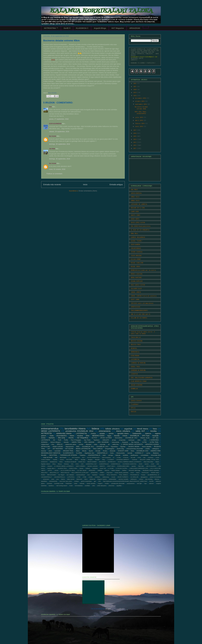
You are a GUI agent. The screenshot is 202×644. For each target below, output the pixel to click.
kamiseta (49, 483)
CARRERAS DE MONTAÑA (138, 363)
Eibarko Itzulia (145, 438)
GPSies (133, 408)
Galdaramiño (137, 434)
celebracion (134, 479)
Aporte (91, 451)
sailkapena (155, 449)
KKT (49, 449)
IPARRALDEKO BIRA (123, 466)
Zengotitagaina (110, 449)
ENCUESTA (102, 462)
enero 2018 (139, 126)
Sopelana (95, 475)
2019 (135, 92)
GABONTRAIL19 (102, 453)
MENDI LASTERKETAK (83, 449)
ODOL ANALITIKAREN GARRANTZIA (142, 378)
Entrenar (66, 464)
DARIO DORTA (135, 219)
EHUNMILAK (134, 389)
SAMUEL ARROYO (136, 292)
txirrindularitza (79, 486)
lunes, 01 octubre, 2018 (57, 169)
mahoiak (82, 483)
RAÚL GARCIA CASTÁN (138, 285)
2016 (135, 133)
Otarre (138, 473)
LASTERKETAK (135, 359)
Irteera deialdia (147, 447)
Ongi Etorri (110, 473)
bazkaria (52, 438)
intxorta (71, 438)
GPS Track (146, 436)
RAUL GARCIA (98, 449)
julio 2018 (139, 117)
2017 (135, 130)
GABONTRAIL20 (104, 464)
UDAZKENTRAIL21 (60, 477)
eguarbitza (44, 481)
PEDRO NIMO (155, 473)
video (139, 440)
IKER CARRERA (81, 466)
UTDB (79, 477)
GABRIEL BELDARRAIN (138, 237)
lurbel (76, 483)
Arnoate (98, 451)
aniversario (46, 479)
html (100, 481)
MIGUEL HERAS (136, 267)
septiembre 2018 (141, 104)
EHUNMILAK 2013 (131, 438)
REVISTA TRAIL (136, 345)
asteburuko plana (71, 444)
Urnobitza (97, 477)
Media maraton (116, 470)
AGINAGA (44, 442)
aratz (104, 455)
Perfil (60, 440)
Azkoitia (66, 442)
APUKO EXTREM (106, 438)
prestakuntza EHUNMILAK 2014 (79, 431)
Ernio (77, 464)
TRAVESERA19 (134, 475)
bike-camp (62, 438)
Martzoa (107, 470)
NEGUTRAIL (53, 455)
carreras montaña (123, 479)
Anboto (125, 436)
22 (114, 457)
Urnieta (90, 477)
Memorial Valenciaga (134, 470)
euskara (77, 481)
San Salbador (70, 475)
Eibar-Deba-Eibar (148, 462)
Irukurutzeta (115, 442)
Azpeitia (55, 460)
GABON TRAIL (76, 442)
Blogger (108, 609)
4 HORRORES (154, 440)
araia (53, 479)
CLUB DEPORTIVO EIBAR (139, 381)
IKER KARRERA (136, 244)
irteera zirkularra (123, 431)
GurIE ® (67, 28)
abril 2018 (139, 120)
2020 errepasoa (106, 457)
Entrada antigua (116, 185)
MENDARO (92, 470)
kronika (154, 431)
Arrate (157, 457)
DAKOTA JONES (136, 215)
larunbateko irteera (75, 429)
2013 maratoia (76, 457)
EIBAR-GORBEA (92, 462)
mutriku (107, 483)
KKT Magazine (118, 28)
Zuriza (43, 438)
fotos (155, 429)
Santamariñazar (81, 475)
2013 (135, 142)
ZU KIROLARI (134, 477)
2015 (135, 136)
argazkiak (128, 429)
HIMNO (43, 466)
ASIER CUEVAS (58, 447)
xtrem (50, 451)
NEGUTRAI (44, 473)
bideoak (118, 455)
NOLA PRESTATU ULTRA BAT (80, 473)
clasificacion (134, 455)
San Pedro (87, 440)
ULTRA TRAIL (154, 442)
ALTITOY (94, 438)
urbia (93, 486)
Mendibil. (44, 455)
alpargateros (144, 477)
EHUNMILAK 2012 (88, 447)
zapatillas (119, 486)
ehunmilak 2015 (156, 455)
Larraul (56, 470)
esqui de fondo (48, 457)
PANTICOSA (145, 473)
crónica (141, 479)
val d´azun (63, 457)
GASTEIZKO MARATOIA (130, 464)
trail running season (62, 486)
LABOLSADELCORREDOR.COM (139, 468)
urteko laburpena (102, 486)
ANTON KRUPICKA (136, 193)
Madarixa (156, 453)
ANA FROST (134, 190)
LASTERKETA (46, 440)
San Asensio (135, 442)
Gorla (112, 453)
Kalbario (88, 468)
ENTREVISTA (112, 462)
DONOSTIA (44, 462)
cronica (93, 434)
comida (81, 444)
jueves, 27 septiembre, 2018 (59, 119)
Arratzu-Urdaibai (46, 460)
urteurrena (111, 486)
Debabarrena (53, 462)
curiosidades (145, 455)
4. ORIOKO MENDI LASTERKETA (132, 444)
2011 (135, 148)
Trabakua (82, 455)
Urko (53, 444)
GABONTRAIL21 (116, 464)
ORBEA (102, 473)
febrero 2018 (140, 123)
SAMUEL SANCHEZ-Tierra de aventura (144, 296)
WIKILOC (134, 412)
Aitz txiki (133, 457)
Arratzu (105, 451)
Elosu (54, 464)
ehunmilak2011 (62, 436)
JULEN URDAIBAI (136, 256)
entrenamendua (50, 429)
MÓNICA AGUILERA (137, 274)
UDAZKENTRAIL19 (94, 455)
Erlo (72, 464)
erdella (148, 449)
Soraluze (102, 475)
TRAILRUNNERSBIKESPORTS (139, 310)
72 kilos (119, 457)
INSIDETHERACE (136, 248)
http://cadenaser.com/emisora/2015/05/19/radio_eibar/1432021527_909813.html (125, 481)
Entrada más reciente (52, 185)
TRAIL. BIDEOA (123, 475)
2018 (135, 96)
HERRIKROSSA (135, 352)
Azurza (62, 460)
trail (56, 457)
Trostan (143, 475)
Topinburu (96, 440)
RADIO (43, 475)
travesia (44, 451)
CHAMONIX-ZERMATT (123, 460)
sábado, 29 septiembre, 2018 (59, 132)
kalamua (148, 434)
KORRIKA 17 (139, 453)
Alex (144, 457)
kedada (102, 434)
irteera (72, 436)
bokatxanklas (113, 479)
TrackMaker (135, 404)
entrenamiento (105, 431)
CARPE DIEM (135, 212)
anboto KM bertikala (155, 477)
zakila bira (115, 444)
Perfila (66, 440)
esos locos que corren (66, 481)
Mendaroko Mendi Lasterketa (151, 470)
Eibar (88, 436)
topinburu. (51, 486)
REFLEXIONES (52, 475)
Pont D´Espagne (76, 440)
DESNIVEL (134, 348)
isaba (96, 444)
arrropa (111, 455)
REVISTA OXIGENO (137, 341)
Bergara (90, 460)
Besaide (97, 460)
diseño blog (120, 449)
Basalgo (83, 460)
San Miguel (61, 475)
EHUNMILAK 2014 (102, 447)
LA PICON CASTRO (121, 468)
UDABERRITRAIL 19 (153, 475)
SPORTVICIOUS (136, 307)
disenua (157, 479)
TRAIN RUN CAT (136, 337)
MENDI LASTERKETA (51, 431)
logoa (109, 436)
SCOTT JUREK (135, 299)
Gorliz (153, 464)
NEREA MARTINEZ (136, 278)
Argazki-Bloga (100, 28)
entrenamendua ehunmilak (135, 449)
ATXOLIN (126, 457)
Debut (61, 462)
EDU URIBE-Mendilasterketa (141, 226)
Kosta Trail (103, 468)
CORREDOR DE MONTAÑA (138, 370)
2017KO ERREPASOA (93, 457)
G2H (82, 464)
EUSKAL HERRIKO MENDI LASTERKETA (130, 462)
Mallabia (100, 470)
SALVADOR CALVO (136, 288)
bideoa (95, 429)
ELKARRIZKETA (68, 453)
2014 (135, 139)
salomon (151, 483)
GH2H (140, 464)
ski (109, 444)
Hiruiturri (50, 466)
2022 (135, 83)
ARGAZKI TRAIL (68, 451)
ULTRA (144, 442)
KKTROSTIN (46, 433)
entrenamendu (53, 481)
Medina (124, 470)
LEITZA (50, 470)
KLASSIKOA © (82, 28)
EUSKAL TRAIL (136, 367)
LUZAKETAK (134, 374)
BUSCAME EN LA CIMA (138, 208)
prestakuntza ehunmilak (118, 483)
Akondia (117, 436)
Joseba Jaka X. (51, 468)
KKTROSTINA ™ (51, 28)
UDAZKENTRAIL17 (47, 477)
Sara (89, 475)
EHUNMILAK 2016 (142, 451)
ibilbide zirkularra (112, 429)
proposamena (131, 483)
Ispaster (134, 466)
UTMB (84, 477)
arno (58, 479)
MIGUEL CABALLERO (137, 263)
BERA (77, 460)
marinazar (131, 440)
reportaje (103, 444)
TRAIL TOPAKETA (112, 475)
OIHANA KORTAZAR (137, 281)
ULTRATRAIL (71, 477)
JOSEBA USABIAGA (137, 252)
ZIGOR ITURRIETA (123, 477)
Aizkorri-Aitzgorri (56, 442)
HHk (158, 464)
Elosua (60, 464)
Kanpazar (125, 442)
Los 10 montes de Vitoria (68, 470)
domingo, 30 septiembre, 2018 (60, 144)
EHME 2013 (82, 462)
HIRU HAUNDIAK (103, 442)
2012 (135, 145)
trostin (71, 486)
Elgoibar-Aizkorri (46, 464)
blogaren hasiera (102, 479)
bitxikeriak (92, 479)
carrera (111, 434)
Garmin (147, 464)
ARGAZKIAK (135, 28)
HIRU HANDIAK (89, 442)
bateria (63, 479)
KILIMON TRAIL (62, 468)
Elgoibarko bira (89, 453)
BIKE (78, 447)
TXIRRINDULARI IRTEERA (68, 455)
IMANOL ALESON (92, 466)
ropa (145, 483)
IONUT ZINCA (111, 466)
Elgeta (157, 462)
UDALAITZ (106, 440)
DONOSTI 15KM (123, 451)
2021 (135, 87)
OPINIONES (94, 473)
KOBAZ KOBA (73, 468)
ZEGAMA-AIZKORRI (137, 385)
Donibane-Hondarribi (71, 462)
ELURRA (79, 453)
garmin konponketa (86, 481)
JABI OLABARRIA (151, 466)
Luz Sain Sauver (82, 470)
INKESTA (102, 466)
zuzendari (58, 451)
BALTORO (69, 460)
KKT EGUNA (69, 449)
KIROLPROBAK (135, 356)
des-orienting (149, 479)
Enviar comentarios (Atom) (88, 191)
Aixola (139, 457)
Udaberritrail (45, 444)
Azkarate (113, 451)
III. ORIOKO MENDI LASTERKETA (64, 466)
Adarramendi (70, 447)
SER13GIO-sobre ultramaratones (142, 303)
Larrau (148, 453)
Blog (104, 460)
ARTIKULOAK (45, 447)
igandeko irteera (123, 434)
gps (95, 481)
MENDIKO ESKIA (98, 436)
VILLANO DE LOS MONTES (139, 318)
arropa (114, 440)
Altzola (84, 451)
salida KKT (140, 431)
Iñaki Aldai (141, 466)
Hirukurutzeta (120, 453)
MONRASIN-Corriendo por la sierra (143, 270)
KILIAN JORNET (136, 259)
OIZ (54, 440)
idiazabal (89, 444)
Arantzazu (151, 457)
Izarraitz (130, 453)
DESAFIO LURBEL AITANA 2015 (149, 460)
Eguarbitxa (114, 447)
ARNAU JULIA (135, 197)
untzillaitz (87, 486)
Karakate (155, 436)
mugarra (100, 483)
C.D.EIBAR (111, 460)
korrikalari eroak (59, 483)
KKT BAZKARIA (58, 449)
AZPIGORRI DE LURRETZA (139, 204)
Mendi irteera (143, 429)
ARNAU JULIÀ (135, 201)
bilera (86, 479)
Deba (132, 451)
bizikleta (125, 455)
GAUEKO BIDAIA (134, 447)
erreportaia (122, 440)
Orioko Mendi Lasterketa (121, 473)
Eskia (52, 436)
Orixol (132, 473)
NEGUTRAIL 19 (54, 473)
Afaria (78, 451)
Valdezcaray (106, 477)
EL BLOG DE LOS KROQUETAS (140, 230)
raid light (139, 483)
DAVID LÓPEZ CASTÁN (138, 223)
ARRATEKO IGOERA (152, 444)
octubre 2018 (140, 101)
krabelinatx (69, 483)
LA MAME (111, 468)
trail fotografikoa (83, 438)
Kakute (81, 468)
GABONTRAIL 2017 (91, 464)
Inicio (85, 185)
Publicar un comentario (54, 174)
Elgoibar (123, 447)
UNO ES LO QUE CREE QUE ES (141, 314)
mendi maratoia (91, 483)
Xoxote (113, 477)
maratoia (80, 436)
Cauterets (134, 460)
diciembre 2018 (141, 98)
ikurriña (151, 481)
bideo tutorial (71, 479)
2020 (135, 89)
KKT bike (155, 438)
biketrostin (79, 479)
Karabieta (95, 468)
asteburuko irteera (64, 433)
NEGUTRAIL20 (65, 473)
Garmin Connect (136, 401)
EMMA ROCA (134, 233)
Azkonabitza (119, 438)
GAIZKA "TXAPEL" (137, 241)
